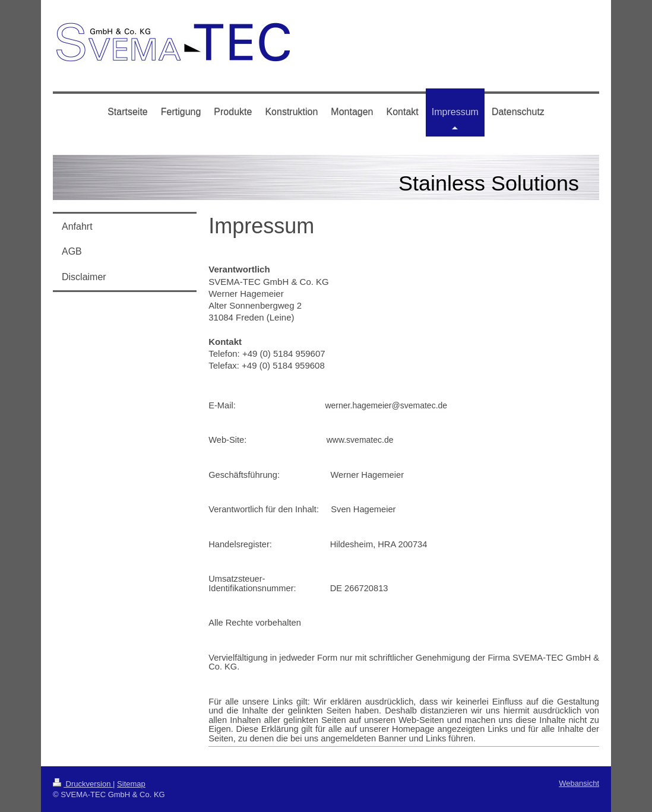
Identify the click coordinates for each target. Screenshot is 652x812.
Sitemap (131, 784)
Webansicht (579, 783)
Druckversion (83, 784)
